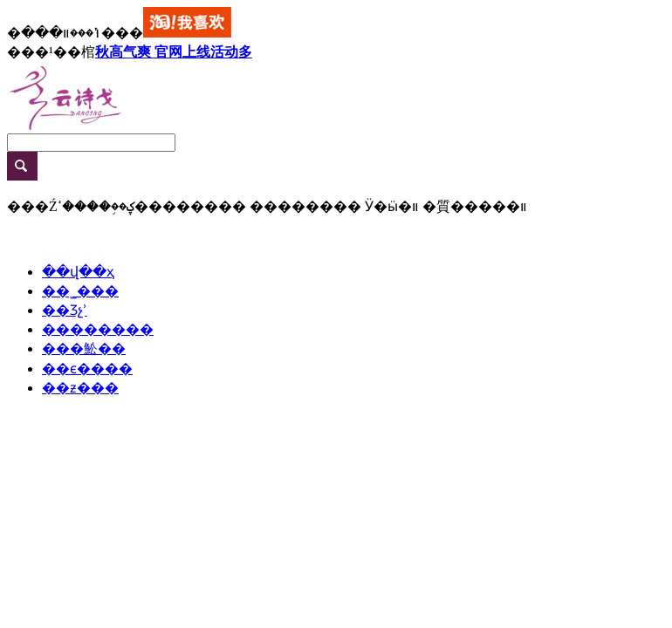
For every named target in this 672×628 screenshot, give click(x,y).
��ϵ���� (87, 369)
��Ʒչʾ (65, 310)
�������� (98, 329)
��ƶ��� (80, 388)
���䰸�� (84, 348)
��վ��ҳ (78, 272)
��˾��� (80, 291)
